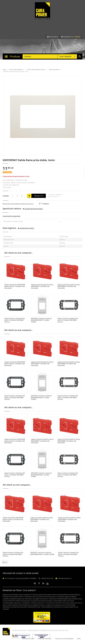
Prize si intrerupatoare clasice (37, 69)
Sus (5, 562)
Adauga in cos (35, 196)
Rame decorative (55, 69)
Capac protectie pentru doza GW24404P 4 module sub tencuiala (42, 286)
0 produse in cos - (71, 37)
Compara (45, 204)
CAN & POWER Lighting (42, 11)
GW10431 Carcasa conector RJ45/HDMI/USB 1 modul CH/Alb (41, 320)
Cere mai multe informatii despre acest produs (18, 204)
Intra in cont (53, 37)
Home (4, 69)
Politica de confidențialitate (64, 639)
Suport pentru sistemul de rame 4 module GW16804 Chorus (68, 320)
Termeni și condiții (28, 639)
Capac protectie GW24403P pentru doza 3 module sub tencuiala (15, 286)
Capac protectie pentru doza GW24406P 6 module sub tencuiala (69, 286)
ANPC (79, 639)
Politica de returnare (45, 639)
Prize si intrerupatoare (17, 69)
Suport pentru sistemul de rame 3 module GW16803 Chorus (15, 320)
